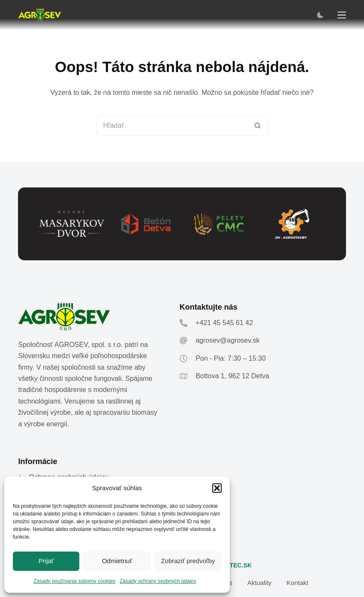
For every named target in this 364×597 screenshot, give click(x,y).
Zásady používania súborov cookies (74, 581)
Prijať (46, 561)
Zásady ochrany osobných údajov (158, 581)
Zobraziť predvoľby (188, 561)
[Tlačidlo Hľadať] (258, 126)
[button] (217, 488)
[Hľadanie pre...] (172, 126)
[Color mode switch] (320, 15)
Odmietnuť (117, 561)
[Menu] (342, 15)
